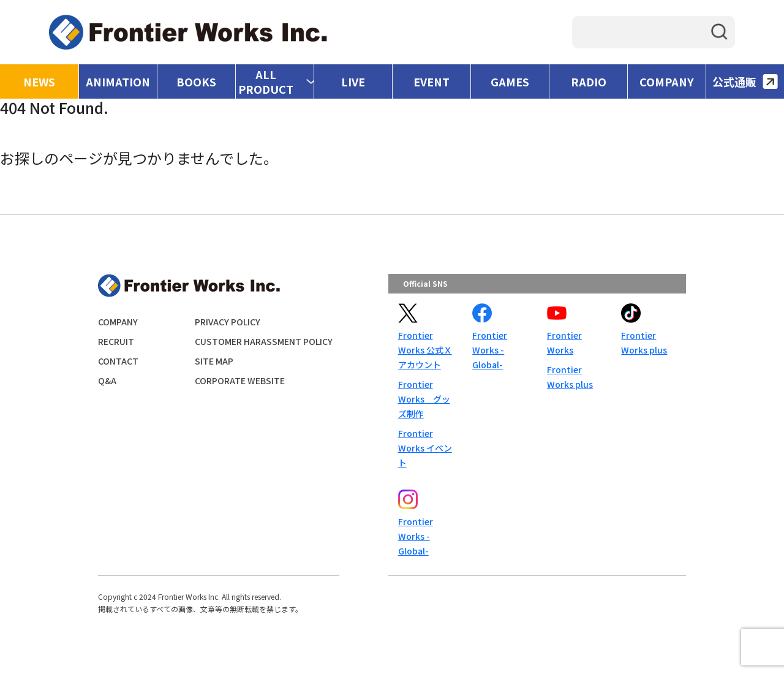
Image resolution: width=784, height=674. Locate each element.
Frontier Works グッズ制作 (424, 399)
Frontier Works (564, 343)
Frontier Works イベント (425, 448)
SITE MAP (214, 361)
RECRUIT (116, 341)
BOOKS (196, 81)
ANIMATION (118, 81)
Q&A (107, 381)
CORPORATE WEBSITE (240, 381)
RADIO (589, 81)
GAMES (510, 81)
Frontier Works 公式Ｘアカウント (425, 350)
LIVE (353, 81)
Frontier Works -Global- (490, 350)
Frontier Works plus (570, 377)
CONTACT (118, 361)
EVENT (432, 81)
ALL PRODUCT (266, 81)
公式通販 (745, 81)
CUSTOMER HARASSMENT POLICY (264, 341)
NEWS (39, 81)
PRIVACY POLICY (228, 322)
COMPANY (667, 81)
